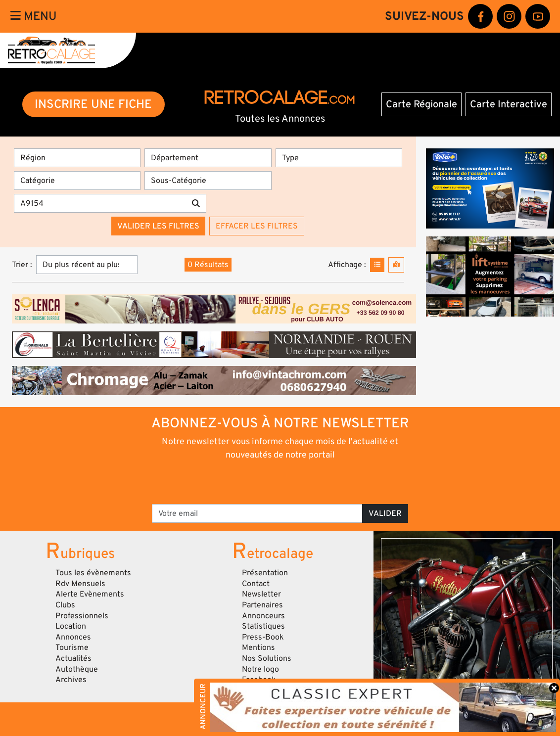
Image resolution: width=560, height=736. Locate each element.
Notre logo (260, 669)
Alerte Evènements (90, 594)
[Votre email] (257, 513)
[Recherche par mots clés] (100, 203)
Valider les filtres (158, 226)
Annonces (73, 637)
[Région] (77, 158)
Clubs (65, 605)
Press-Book (263, 637)
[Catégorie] (77, 181)
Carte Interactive (509, 104)
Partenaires (262, 605)
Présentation (265, 573)
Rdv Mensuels (80, 584)
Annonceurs (263, 616)
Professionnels (82, 616)
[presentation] (266, 481)
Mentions (258, 647)
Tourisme (72, 647)
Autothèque (77, 669)
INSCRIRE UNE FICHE (93, 104)
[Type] (339, 158)
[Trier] (87, 265)
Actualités (73, 658)
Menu (34, 16)
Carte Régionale (421, 104)
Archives (71, 680)
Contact (256, 584)
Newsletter (261, 594)
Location (71, 626)
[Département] (208, 158)
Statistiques (263, 626)
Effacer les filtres (257, 226)
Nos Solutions (267, 658)
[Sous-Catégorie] (208, 181)
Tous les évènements (93, 573)
